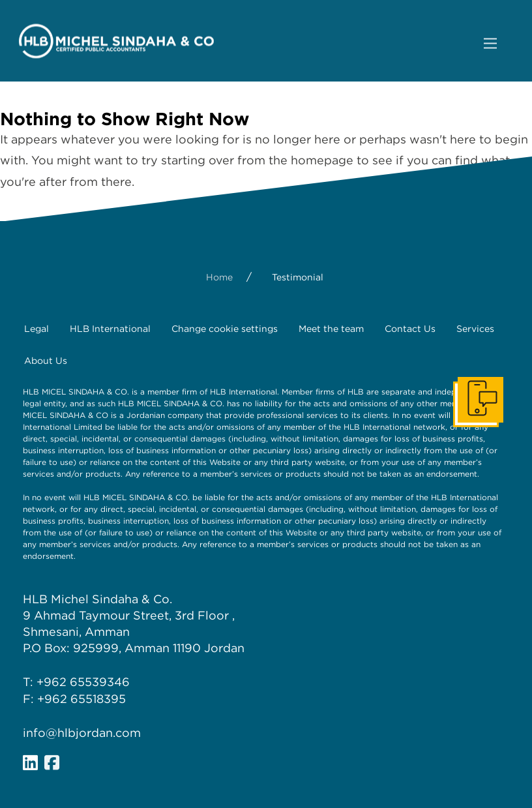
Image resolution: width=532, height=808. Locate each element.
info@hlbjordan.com (82, 733)
